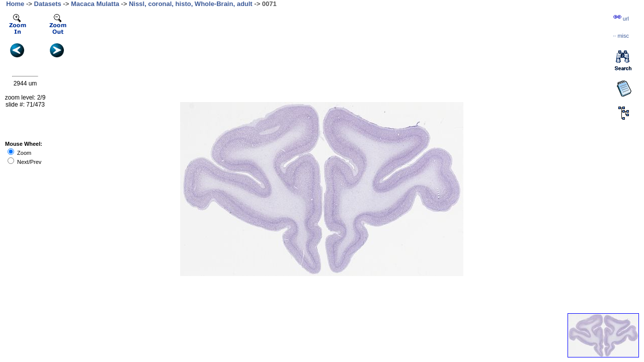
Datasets (48, 4)
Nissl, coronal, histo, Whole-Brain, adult (191, 4)
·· (621, 36)
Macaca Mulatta (95, 4)
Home (15, 4)
